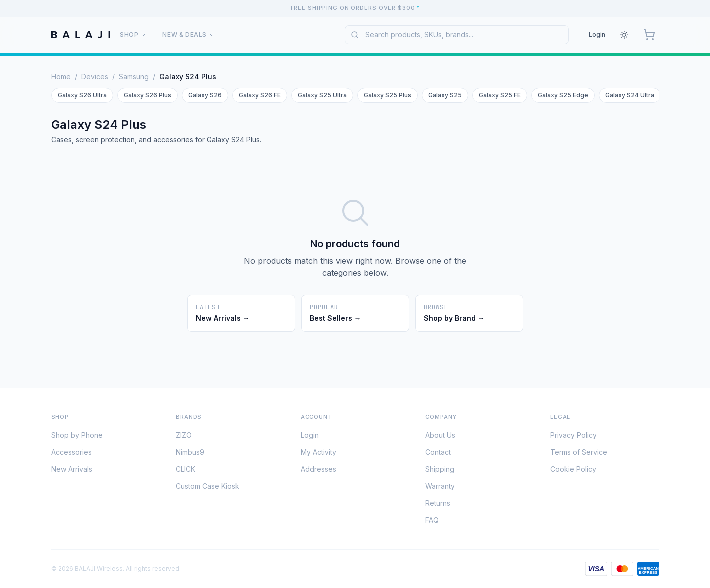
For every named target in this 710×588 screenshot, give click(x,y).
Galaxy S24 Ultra (630, 95)
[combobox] (457, 35)
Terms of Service (579, 454)
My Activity (318, 454)
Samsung (134, 77)
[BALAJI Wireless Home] (81, 35)
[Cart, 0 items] (649, 35)
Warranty (440, 488)
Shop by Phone (77, 437)
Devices (95, 77)
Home (61, 77)
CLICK (185, 471)
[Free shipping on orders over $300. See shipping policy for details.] (355, 8)
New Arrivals (72, 471)
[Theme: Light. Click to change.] (624, 35)
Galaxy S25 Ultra (322, 95)
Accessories (71, 454)
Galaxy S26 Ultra (82, 95)
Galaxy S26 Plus (147, 95)
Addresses (318, 471)
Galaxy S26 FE (260, 95)
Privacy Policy (574, 437)
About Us (440, 437)
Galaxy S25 (445, 95)
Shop (133, 35)
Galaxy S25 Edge (563, 95)
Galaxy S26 (205, 95)
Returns (438, 505)
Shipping (440, 471)
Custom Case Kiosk (207, 488)
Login (597, 35)
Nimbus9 (190, 454)
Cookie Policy (573, 471)
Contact (438, 454)
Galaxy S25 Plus (388, 95)
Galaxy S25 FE (500, 95)
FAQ (432, 522)
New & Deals (188, 35)
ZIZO (184, 437)
